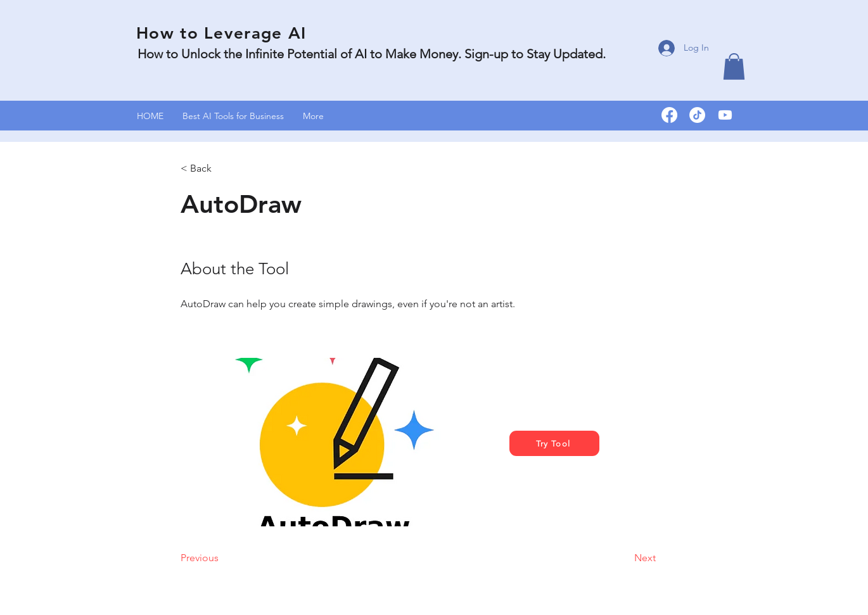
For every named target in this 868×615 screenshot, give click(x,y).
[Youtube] (725, 115)
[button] (734, 67)
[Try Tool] (554, 443)
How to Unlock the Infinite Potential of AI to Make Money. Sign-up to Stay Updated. (373, 54)
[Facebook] (669, 115)
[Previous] (222, 558)
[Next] (624, 558)
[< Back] (222, 168)
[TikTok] (697, 115)
